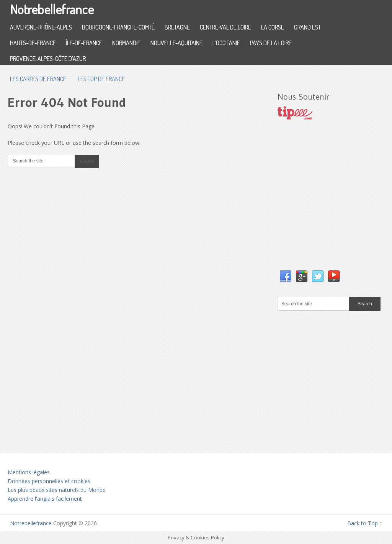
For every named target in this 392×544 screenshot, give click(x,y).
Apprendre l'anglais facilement (45, 499)
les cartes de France (38, 79)
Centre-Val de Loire (225, 27)
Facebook (286, 277)
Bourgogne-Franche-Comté (118, 27)
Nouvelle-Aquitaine (176, 43)
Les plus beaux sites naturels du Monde (57, 490)
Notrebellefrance (52, 9)
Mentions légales (29, 472)
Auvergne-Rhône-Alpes (41, 27)
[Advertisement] (335, 203)
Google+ (302, 277)
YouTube (334, 277)
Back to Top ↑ (365, 523)
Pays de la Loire (271, 43)
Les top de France (101, 79)
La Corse (273, 27)
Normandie (126, 43)
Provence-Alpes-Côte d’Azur (48, 59)
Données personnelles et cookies (49, 481)
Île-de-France (84, 43)
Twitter (318, 277)
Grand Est (307, 27)
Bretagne (177, 27)
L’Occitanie (226, 43)
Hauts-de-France (33, 43)
